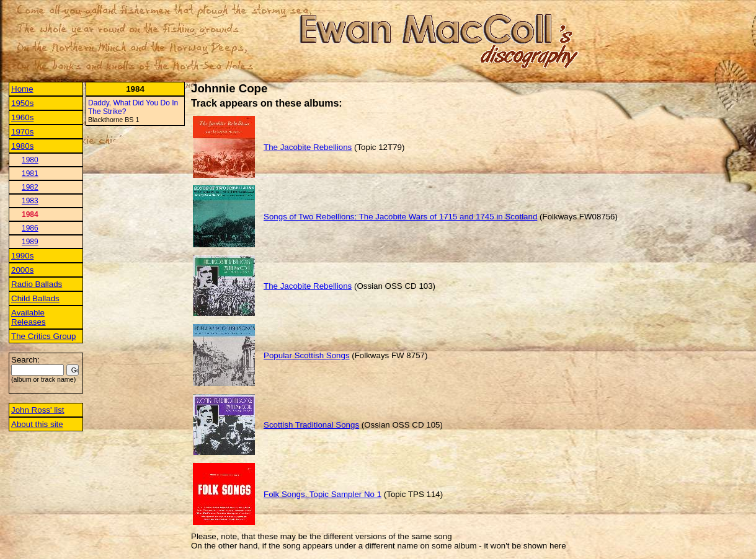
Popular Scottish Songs (307, 355)
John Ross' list (38, 410)
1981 (30, 174)
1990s (22, 256)
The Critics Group (43, 336)
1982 (30, 187)
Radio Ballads (37, 284)
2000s (22, 270)
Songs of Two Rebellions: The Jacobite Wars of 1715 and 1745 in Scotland (400, 217)
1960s (22, 117)
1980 (30, 160)
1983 (30, 201)
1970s (22, 132)
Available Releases (29, 317)
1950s (22, 103)
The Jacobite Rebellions (308, 147)
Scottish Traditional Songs (311, 425)
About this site (37, 424)
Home (22, 89)
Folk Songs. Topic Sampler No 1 (322, 494)
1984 (30, 214)
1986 (30, 228)
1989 (30, 242)
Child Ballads (35, 298)
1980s (22, 146)
